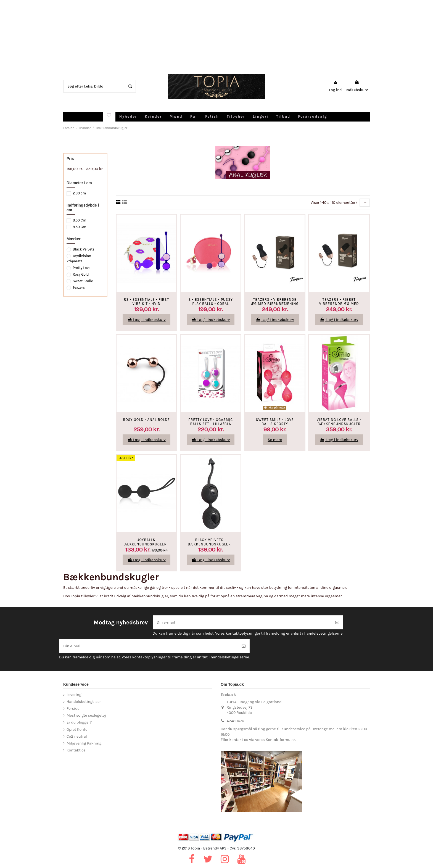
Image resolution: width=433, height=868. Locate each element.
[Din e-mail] (242, 622)
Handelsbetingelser (84, 702)
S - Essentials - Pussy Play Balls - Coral (211, 302)
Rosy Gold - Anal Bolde (146, 420)
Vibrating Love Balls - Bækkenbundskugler (339, 422)
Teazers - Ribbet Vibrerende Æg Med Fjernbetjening (339, 304)
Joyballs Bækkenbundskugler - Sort (146, 544)
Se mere (275, 440)
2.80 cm (79, 193)
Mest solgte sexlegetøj (86, 715)
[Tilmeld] (337, 622)
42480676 (235, 721)
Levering (74, 695)
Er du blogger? (79, 722)
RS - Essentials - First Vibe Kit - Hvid (146, 302)
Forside (73, 709)
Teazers (79, 287)
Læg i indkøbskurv (146, 320)
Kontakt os (76, 750)
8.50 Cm (79, 220)
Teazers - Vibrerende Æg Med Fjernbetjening (275, 302)
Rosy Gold (81, 274)
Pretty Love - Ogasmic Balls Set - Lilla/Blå (211, 422)
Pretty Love (81, 268)
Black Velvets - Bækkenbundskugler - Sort (211, 544)
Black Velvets (84, 249)
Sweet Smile (83, 281)
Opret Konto (77, 730)
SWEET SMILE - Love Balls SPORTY (275, 422)
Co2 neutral (77, 736)
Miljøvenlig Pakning (84, 743)
